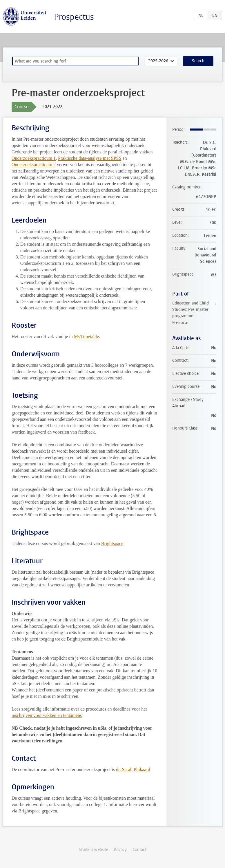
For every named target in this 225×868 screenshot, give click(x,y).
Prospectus (74, 17)
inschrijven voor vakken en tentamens (47, 715)
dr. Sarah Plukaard (133, 769)
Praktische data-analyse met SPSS (90, 158)
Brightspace (112, 543)
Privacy (120, 850)
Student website (94, 850)
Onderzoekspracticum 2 (34, 165)
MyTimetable (87, 336)
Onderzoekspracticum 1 (34, 158)
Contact (139, 850)
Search (198, 61)
